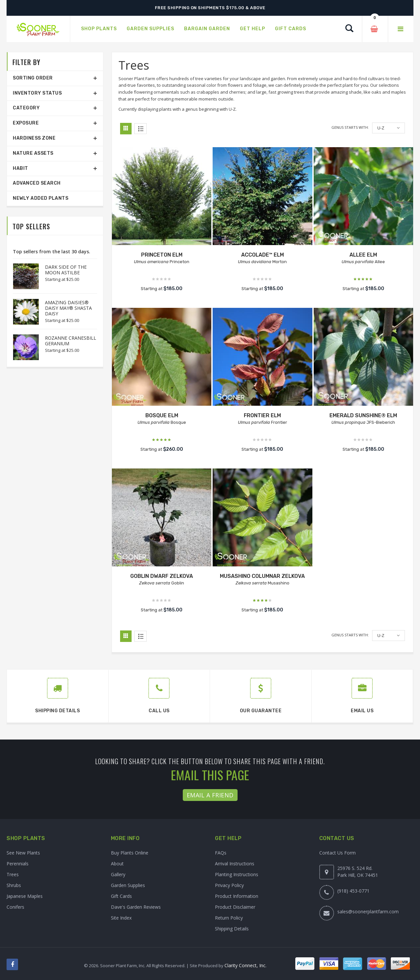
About (117, 864)
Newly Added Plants (41, 198)
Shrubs (14, 885)
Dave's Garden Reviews (136, 907)
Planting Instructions (237, 874)
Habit (21, 168)
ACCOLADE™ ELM (262, 255)
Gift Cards (121, 896)
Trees (13, 874)
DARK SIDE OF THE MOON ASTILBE (66, 270)
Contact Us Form (337, 853)
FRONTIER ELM (262, 415)
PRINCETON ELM (162, 255)
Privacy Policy (229, 885)
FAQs (221, 853)
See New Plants (23, 853)
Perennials (18, 864)
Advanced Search (37, 183)
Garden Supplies (128, 885)
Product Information (237, 896)
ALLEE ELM (363, 255)
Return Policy (229, 918)
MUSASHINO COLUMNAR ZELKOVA (262, 576)
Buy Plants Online (130, 853)
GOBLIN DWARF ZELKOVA (162, 576)
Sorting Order (33, 78)
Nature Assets (33, 153)
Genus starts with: (350, 127)
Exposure (26, 123)
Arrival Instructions (235, 864)
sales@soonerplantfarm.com (368, 912)
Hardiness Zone (34, 138)
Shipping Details (232, 929)
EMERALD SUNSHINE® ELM (363, 415)
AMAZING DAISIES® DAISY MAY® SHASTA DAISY (68, 308)
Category (26, 108)
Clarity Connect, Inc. (245, 965)
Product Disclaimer (235, 907)
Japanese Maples (25, 896)
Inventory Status (37, 93)
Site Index (121, 918)
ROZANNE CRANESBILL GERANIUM (71, 341)
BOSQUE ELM (162, 415)
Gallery (118, 874)
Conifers (15, 907)
